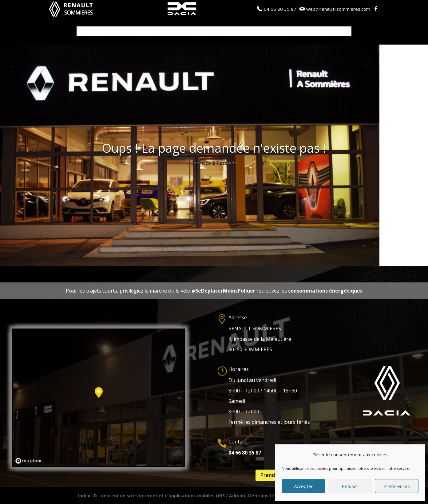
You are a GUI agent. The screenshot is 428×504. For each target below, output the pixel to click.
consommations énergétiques (325, 291)
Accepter (303, 486)
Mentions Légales (267, 496)
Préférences (397, 486)
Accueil (85, 31)
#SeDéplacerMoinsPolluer (223, 291)
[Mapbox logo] (28, 461)
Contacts (339, 31)
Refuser (350, 486)
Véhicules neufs (120, 31)
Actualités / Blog (259, 31)
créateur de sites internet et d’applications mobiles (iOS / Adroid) (172, 496)
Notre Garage (304, 31)
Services (215, 31)
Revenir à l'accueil (214, 163)
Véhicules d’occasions (172, 31)
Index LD (87, 496)
